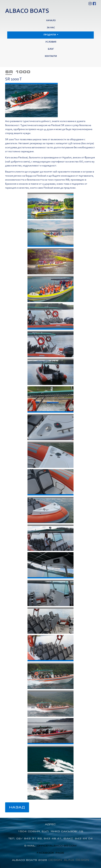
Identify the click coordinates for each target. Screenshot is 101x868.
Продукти (50, 35)
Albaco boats (27, 11)
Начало (51, 21)
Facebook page (51, 853)
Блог (51, 49)
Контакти (51, 56)
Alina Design (76, 860)
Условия (51, 42)
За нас (51, 28)
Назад (17, 807)
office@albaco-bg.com (57, 846)
